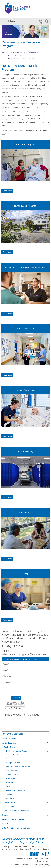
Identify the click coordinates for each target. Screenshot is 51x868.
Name (6, 664)
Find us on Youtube (47, 854)
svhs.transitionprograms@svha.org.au (24, 654)
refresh (7, 708)
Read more (7, 191)
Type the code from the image (22, 715)
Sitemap (30, 858)
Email (6, 670)
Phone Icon (42, 21)
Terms (37, 858)
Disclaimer (45, 858)
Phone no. (7, 676)
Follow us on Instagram (42, 854)
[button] (4, 21)
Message (7, 682)
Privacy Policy (44, 861)
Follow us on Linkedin (37, 854)
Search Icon (47, 21)
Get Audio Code (17, 708)
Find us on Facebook (32, 854)
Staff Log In (21, 858)
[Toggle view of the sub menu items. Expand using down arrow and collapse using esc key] (48, 751)
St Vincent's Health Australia (25, 846)
